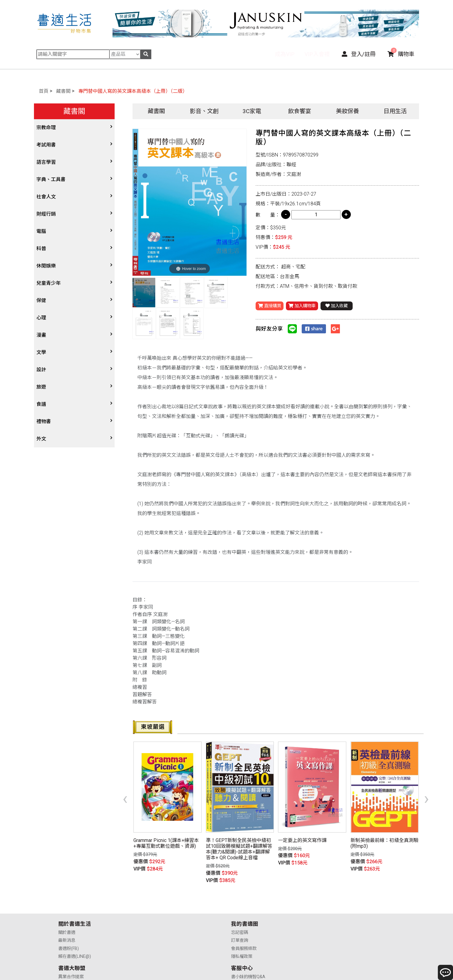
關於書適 (67, 899)
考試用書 (46, 145)
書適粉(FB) (69, 915)
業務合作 (240, 915)
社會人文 (46, 197)
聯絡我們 (326, 923)
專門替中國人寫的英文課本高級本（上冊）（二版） (133, 91)
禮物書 (44, 421)
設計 (41, 370)
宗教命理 (46, 128)
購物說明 (326, 907)
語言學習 (46, 162)
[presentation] (125, 788)
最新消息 (67, 907)
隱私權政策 (155, 923)
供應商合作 (242, 907)
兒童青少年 (49, 283)
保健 (41, 300)
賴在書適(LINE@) (75, 923)
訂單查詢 (153, 907)
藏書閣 (63, 91)
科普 (41, 249)
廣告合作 (240, 923)
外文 (41, 439)
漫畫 (41, 335)
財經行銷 (46, 214)
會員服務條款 (157, 915)
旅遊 (41, 387)
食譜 (41, 404)
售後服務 (326, 915)
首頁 (44, 91)
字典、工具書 (51, 179)
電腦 (41, 231)
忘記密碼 (153, 899)
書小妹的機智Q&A (335, 899)
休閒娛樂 (46, 266)
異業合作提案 (244, 899)
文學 (41, 352)
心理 (41, 318)
